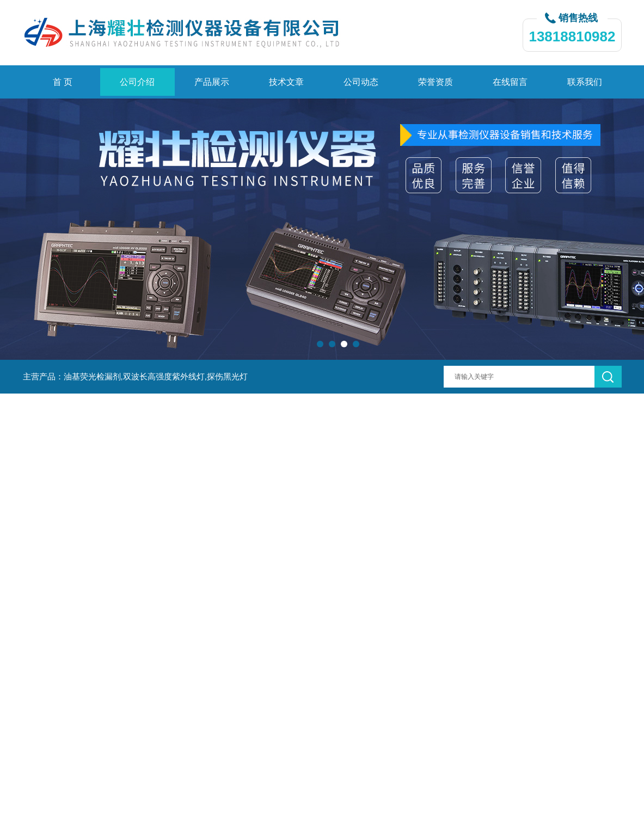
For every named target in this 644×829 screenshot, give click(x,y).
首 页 (63, 82)
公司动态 (361, 82)
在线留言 (510, 82)
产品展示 (212, 82)
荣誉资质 (436, 82)
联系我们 (585, 82)
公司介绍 (137, 82)
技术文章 (286, 82)
